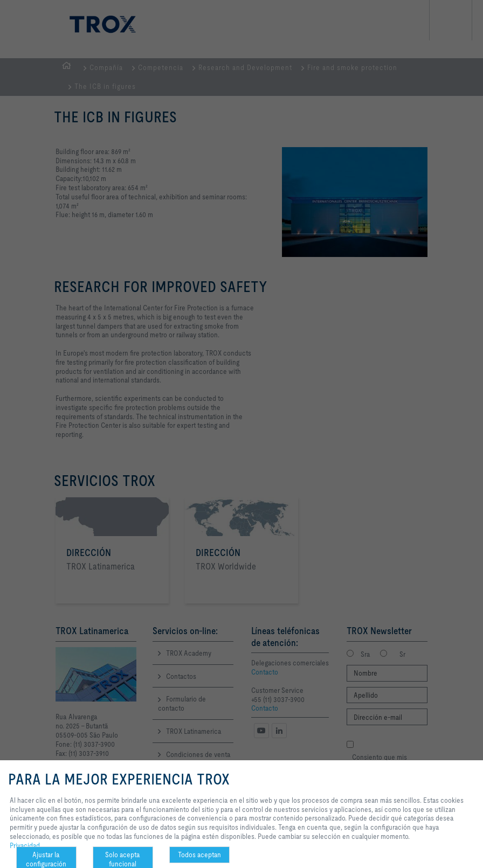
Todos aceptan (199, 855)
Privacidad (25, 845)
